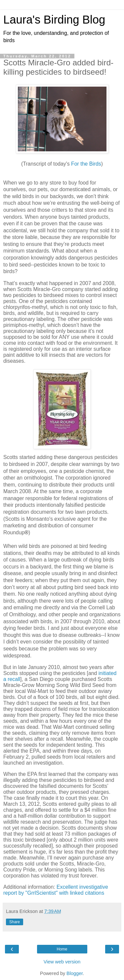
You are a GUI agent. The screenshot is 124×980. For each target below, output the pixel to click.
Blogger (75, 973)
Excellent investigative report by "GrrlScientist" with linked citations (56, 890)
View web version (62, 962)
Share (15, 922)
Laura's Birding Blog (54, 20)
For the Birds (86, 164)
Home (62, 949)
